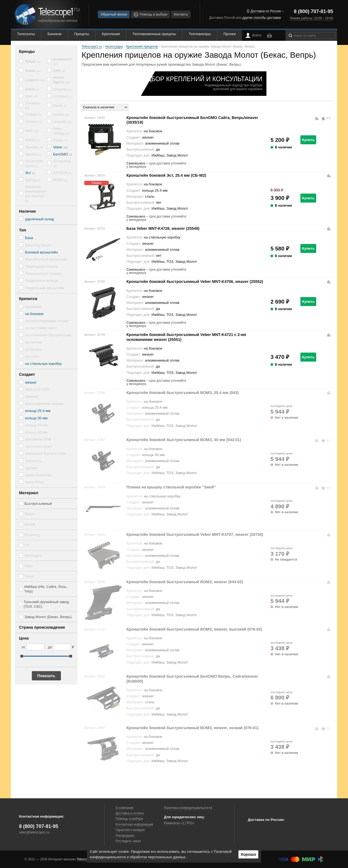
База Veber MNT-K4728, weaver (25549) (163, 228)
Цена (24, 638)
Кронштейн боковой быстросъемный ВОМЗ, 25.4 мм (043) (183, 393)
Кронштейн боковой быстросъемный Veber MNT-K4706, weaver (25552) (195, 282)
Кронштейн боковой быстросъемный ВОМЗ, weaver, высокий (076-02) (194, 629)
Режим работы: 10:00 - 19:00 (311, 18)
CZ (27, 545)
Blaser (29, 514)
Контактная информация (134, 824)
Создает (27, 374)
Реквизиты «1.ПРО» (179, 823)
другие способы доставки (261, 18)
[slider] (22, 656)
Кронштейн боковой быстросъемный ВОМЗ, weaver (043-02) (185, 582)
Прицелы (82, 34)
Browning (32, 535)
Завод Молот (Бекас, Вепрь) (48, 617)
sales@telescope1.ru (34, 832)
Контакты (181, 14)
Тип (23, 230)
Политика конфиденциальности (188, 808)
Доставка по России (266, 11)
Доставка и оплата (130, 813)
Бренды (27, 51)
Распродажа (125, 836)
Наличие (27, 211)
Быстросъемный (38, 504)
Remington (33, 556)
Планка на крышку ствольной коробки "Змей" (171, 487)
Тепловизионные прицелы (154, 34)
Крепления (111, 34)
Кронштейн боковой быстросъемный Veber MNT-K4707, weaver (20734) (195, 534)
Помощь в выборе (150, 14)
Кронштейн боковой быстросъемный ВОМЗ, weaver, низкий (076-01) (192, 728)
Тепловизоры (200, 34)
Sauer (29, 576)
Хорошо (248, 854)
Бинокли (55, 34)
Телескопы (26, 34)
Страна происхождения (42, 627)
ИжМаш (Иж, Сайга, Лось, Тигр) (46, 589)
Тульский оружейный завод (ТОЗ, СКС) (46, 604)
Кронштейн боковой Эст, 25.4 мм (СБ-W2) (166, 175)
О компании (125, 808)
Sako (29, 566)
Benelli (30, 524)
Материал (29, 493)
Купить (308, 140)
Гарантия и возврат (130, 830)
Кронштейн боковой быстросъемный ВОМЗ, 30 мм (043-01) (184, 440)
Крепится (28, 299)
